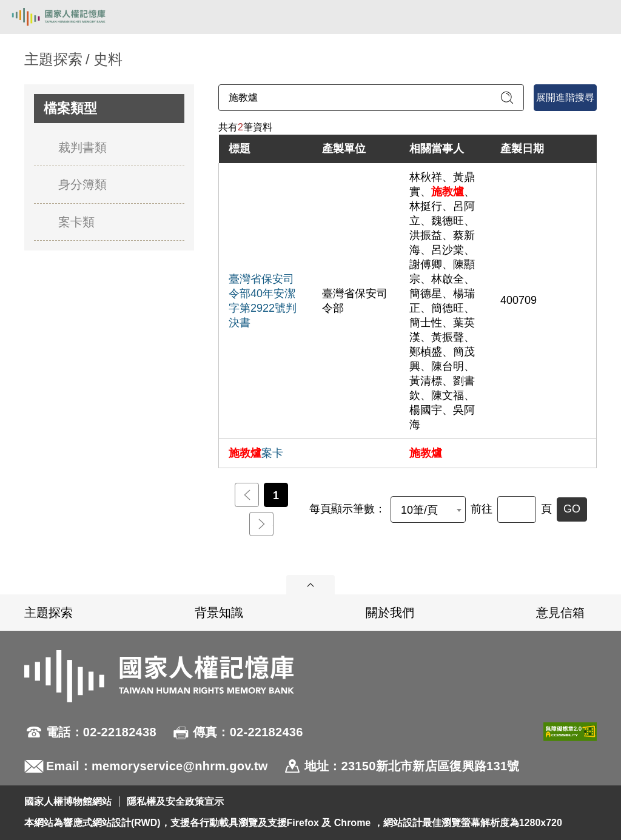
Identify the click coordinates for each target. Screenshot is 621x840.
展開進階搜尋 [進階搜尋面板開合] (565, 97)
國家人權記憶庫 (71, 17)
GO (572, 509)
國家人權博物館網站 (68, 801)
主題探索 (49, 613)
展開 (310, 585)
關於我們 (390, 613)
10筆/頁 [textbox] (419, 510)
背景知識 (219, 613)
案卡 (256, 453)
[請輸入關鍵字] (371, 98)
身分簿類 (82, 184)
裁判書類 (82, 147)
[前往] (517, 509)
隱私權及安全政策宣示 (175, 801)
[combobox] (428, 509)
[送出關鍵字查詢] (507, 98)
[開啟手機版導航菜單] (598, 17)
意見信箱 (560, 613)
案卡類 (76, 222)
